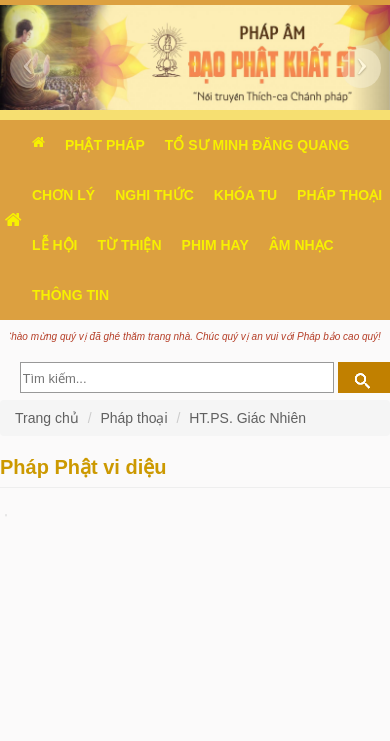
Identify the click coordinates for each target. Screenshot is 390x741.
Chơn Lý (63, 195)
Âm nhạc (301, 245)
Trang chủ (49, 418)
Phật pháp (105, 145)
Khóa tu (245, 195)
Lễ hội (54, 245)
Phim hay (215, 245)
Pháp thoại (133, 418)
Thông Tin (70, 295)
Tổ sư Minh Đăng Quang (257, 145)
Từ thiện (129, 245)
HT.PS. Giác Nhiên (247, 418)
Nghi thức (154, 195)
